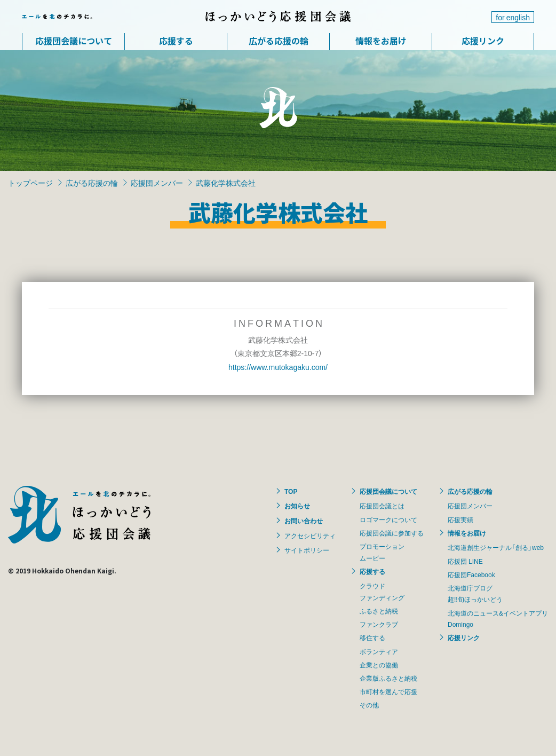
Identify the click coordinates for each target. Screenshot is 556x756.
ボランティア (379, 651)
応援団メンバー (157, 183)
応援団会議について (74, 41)
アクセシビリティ (310, 535)
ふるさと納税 (379, 611)
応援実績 (460, 519)
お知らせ (297, 506)
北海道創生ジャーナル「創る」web (496, 547)
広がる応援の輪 (279, 41)
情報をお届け (381, 41)
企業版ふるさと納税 (388, 678)
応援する (176, 41)
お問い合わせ (304, 521)
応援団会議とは (382, 506)
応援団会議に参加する (392, 533)
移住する (372, 637)
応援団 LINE (465, 561)
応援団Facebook (471, 574)
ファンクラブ (379, 624)
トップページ (30, 183)
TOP (291, 491)
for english (513, 17)
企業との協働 (379, 665)
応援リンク (483, 41)
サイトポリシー (307, 550)
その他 (369, 705)
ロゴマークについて (388, 519)
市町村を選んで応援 (388, 691)
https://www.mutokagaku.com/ (278, 367)
